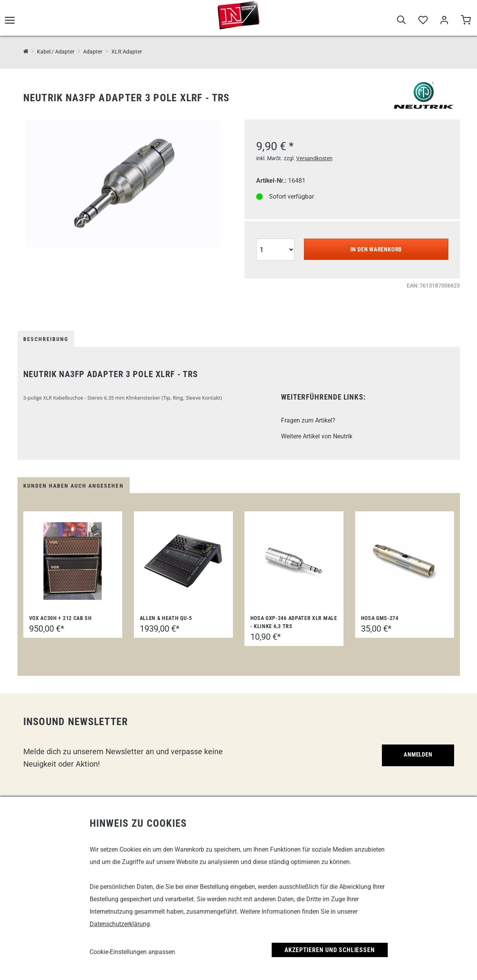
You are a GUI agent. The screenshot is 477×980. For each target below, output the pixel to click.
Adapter (93, 52)
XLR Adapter (127, 52)
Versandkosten (314, 158)
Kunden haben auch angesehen (74, 486)
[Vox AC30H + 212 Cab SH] (73, 561)
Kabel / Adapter (56, 52)
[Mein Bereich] (444, 23)
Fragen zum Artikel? (308, 420)
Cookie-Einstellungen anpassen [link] (132, 952)
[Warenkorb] (466, 23)
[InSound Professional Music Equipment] (26, 52)
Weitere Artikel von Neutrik (317, 436)
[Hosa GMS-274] (404, 561)
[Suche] (402, 23)
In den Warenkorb (376, 250)
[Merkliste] (423, 23)
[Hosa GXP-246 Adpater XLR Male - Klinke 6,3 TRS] (294, 561)
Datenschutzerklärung (120, 924)
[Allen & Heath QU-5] (183, 561)
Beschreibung (46, 339)
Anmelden (417, 756)
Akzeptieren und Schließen (330, 950)
